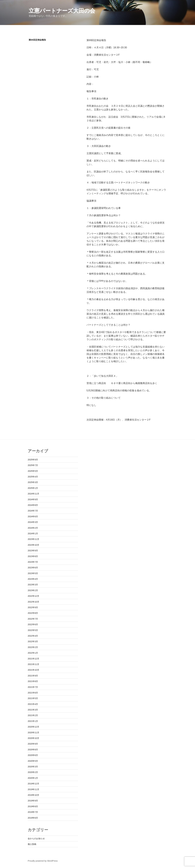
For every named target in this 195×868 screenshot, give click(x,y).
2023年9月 (33, 551)
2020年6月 (33, 755)
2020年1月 (33, 778)
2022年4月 (33, 636)
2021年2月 (33, 715)
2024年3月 (33, 522)
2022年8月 (33, 613)
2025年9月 (33, 460)
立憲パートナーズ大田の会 (62, 11)
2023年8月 (33, 556)
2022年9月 (33, 607)
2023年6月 (33, 568)
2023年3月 (33, 585)
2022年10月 (33, 602)
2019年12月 (33, 784)
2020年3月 (33, 767)
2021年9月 (33, 676)
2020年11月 (33, 733)
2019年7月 (33, 812)
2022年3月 (33, 641)
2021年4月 (33, 704)
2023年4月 (33, 579)
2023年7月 (33, 562)
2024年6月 (33, 516)
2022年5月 (33, 630)
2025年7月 (33, 465)
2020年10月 (33, 738)
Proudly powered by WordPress (43, 861)
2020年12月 (33, 727)
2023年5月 (33, 573)
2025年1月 (33, 488)
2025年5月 (33, 471)
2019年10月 (33, 795)
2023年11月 (33, 539)
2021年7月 (33, 687)
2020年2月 (33, 772)
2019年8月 (33, 806)
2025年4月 (33, 477)
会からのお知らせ (36, 839)
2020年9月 (33, 744)
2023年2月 (33, 590)
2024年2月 (33, 528)
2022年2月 (33, 647)
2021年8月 (33, 681)
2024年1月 (33, 534)
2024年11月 (33, 494)
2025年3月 (33, 482)
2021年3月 (33, 710)
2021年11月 (33, 664)
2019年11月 (33, 789)
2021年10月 (33, 670)
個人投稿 (32, 844)
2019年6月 (33, 818)
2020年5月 (33, 761)
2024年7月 (33, 511)
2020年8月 (33, 750)
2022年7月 (33, 619)
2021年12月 (33, 659)
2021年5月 (33, 698)
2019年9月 (33, 801)
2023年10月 (33, 545)
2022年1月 (33, 653)
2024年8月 (33, 505)
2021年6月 (33, 693)
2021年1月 (33, 721)
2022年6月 (33, 624)
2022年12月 (33, 596)
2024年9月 (33, 499)
